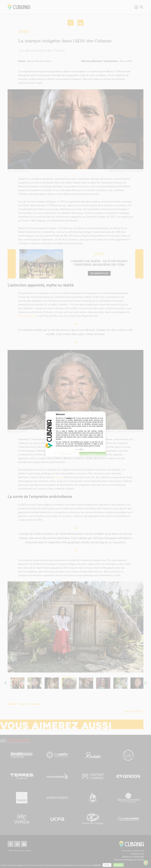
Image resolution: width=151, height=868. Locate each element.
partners (69, 418)
